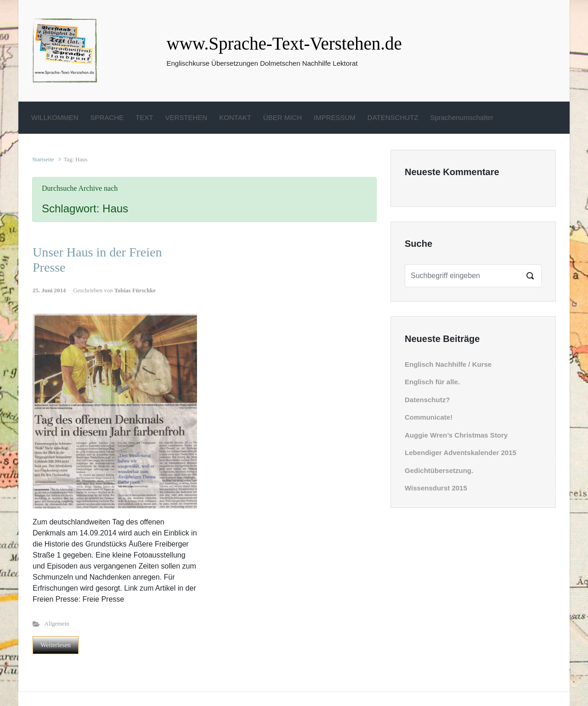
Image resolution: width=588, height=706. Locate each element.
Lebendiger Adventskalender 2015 (461, 453)
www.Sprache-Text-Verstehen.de (284, 43)
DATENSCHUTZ (393, 117)
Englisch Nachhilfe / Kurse (448, 364)
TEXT (144, 117)
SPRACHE (107, 117)
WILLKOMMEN (55, 117)
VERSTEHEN (186, 117)
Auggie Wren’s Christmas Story (456, 435)
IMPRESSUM (335, 117)
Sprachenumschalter (462, 117)
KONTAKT (235, 117)
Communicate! (429, 417)
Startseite (43, 159)
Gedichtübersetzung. (439, 470)
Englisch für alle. (432, 382)
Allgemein (57, 624)
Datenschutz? (427, 400)
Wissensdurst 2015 (436, 488)
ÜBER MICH (283, 117)
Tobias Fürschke (135, 290)
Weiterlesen (56, 645)
